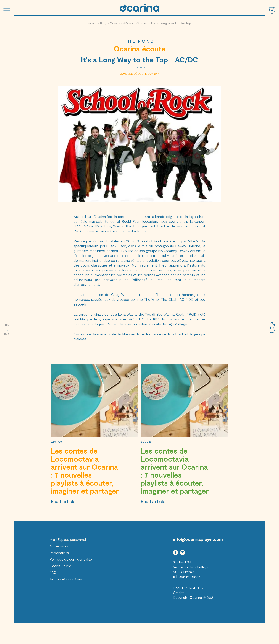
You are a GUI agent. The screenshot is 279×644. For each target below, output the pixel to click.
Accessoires (59, 546)
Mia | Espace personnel (68, 539)
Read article (63, 501)
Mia (272, 332)
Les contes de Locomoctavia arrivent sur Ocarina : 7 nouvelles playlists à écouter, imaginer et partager (85, 471)
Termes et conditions (66, 579)
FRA (7, 330)
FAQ (53, 572)
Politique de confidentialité (71, 559)
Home (92, 23)
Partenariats (59, 553)
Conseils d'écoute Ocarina (129, 23)
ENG (7, 334)
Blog (103, 23)
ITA (7, 325)
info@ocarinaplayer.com (198, 539)
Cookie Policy (60, 566)
